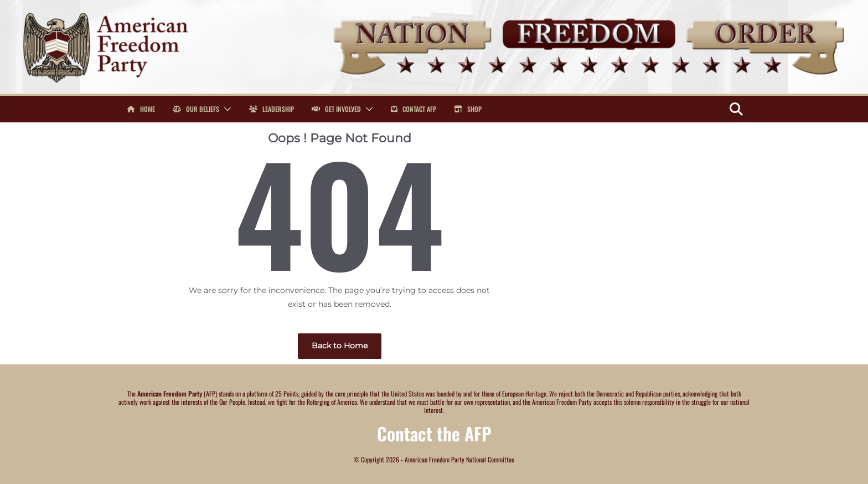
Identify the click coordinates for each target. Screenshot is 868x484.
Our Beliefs (196, 109)
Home (141, 109)
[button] (225, 109)
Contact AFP (414, 109)
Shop (468, 109)
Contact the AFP (434, 433)
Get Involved (336, 109)
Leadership (272, 109)
